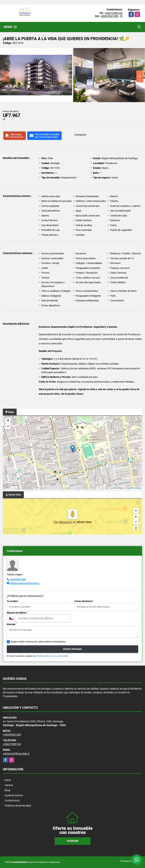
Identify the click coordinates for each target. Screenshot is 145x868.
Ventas (9, 785)
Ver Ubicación (63, 522)
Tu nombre (13, 601)
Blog (7, 790)
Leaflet (113, 488)
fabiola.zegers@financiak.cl (25, 583)
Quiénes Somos (14, 795)
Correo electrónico (84, 601)
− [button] (8, 426)
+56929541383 (109, 16)
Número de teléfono (17, 613)
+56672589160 (113, 13)
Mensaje (12, 624)
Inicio (8, 780)
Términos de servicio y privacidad (52, 656)
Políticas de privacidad (18, 806)
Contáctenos (12, 800)
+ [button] (8, 421)
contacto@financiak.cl (16, 754)
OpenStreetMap (134, 488)
